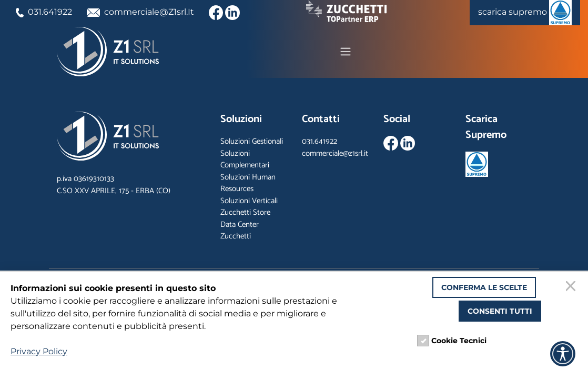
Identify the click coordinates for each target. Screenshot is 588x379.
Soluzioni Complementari (245, 159)
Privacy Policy (39, 351)
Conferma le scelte (484, 287)
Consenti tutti (500, 311)
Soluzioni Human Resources (248, 183)
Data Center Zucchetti (240, 231)
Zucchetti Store (245, 212)
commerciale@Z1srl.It (140, 12)
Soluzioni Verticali (249, 201)
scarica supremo (525, 13)
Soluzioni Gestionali (252, 141)
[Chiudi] (572, 287)
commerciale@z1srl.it (335, 153)
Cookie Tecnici (459, 341)
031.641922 (44, 12)
